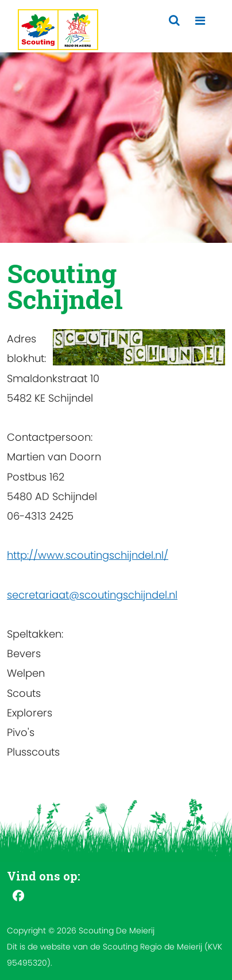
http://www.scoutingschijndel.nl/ (88, 555)
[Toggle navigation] (200, 21)
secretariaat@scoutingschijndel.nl (92, 595)
